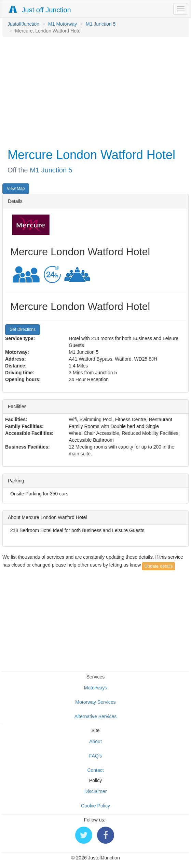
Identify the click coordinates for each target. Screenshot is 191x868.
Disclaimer (95, 791)
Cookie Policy (95, 806)
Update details (158, 566)
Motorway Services (95, 702)
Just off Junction (40, 10)
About (95, 741)
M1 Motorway (63, 24)
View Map (16, 189)
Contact (95, 770)
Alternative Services (96, 716)
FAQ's (96, 756)
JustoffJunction (23, 24)
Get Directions (23, 329)
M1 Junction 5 (101, 24)
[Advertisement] (94, 92)
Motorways (96, 688)
